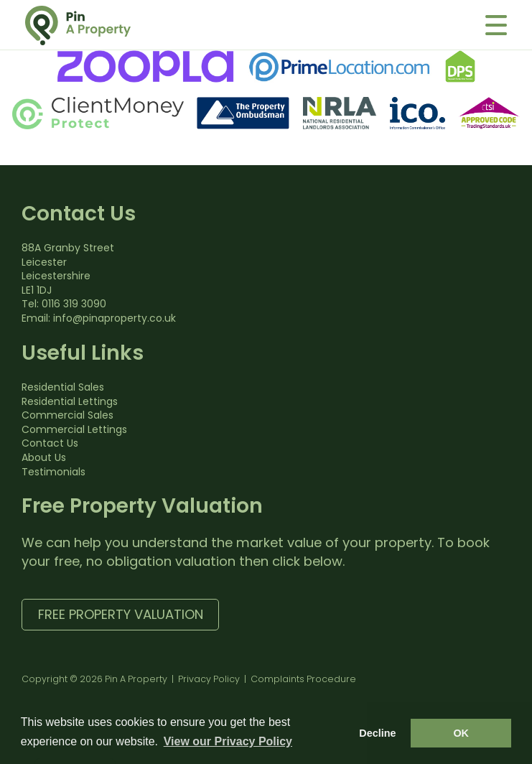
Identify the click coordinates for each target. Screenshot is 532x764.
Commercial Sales (67, 415)
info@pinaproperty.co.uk (115, 318)
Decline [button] (377, 733)
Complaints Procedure (303, 679)
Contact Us (50, 443)
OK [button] (461, 733)
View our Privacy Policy (228, 741)
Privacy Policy (209, 679)
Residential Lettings (70, 401)
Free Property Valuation (121, 614)
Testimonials (53, 472)
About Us (44, 457)
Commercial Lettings (74, 429)
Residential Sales (63, 387)
